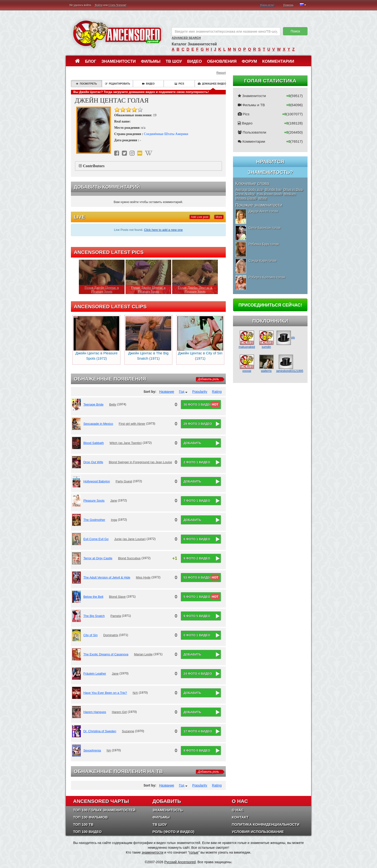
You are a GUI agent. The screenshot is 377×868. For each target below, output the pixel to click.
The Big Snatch (94, 616)
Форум (249, 61)
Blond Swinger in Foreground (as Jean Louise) (141, 462)
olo (286, 338)
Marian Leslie (143, 654)
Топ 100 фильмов (90, 817)
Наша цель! (267, 5)
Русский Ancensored (180, 862)
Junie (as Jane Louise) (130, 539)
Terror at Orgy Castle (98, 558)
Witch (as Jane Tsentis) (126, 443)
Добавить (192, 443)
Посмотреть (86, 84)
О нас (238, 810)
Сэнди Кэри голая (262, 261)
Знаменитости (119, 61)
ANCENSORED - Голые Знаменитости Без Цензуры (117, 34)
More (219, 217)
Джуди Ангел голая (263, 211)
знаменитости (152, 852)
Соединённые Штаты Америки (166, 134)
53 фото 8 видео (198, 577)
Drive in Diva (293, 190)
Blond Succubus (129, 558)
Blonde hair (273, 190)
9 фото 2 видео (197, 558)
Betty (113, 404)
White (263, 198)
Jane (113, 501)
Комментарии (278, 61)
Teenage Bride (94, 404)
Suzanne (128, 731)
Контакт (240, 817)
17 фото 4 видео (198, 731)
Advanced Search (186, 38)
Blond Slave (117, 597)
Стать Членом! (117, 5)
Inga (114, 520)
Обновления (222, 61)
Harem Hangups (95, 712)
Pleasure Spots (94, 501)
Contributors (94, 166)
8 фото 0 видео (197, 750)
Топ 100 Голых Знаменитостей (104, 810)
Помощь (288, 5)
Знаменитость (168, 810)
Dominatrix (111, 635)
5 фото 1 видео (197, 597)
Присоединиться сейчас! (270, 305)
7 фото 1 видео (197, 501)
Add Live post (200, 217)
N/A (135, 693)
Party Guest (124, 481)
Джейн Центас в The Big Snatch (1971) (148, 338)
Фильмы (151, 61)
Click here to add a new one (163, 230)
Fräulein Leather (95, 674)
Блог (91, 61)
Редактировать (118, 84)
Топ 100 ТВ (83, 824)
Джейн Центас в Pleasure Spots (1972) (96, 338)
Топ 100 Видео (87, 832)
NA (109, 750)
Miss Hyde (143, 577)
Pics (179, 84)
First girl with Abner (132, 424)
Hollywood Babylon (97, 481)
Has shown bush (270, 194)
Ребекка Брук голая (264, 244)
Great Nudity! (245, 194)
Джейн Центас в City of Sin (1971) (200, 338)
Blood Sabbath (94, 443)
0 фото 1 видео (197, 635)
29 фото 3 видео (198, 424)
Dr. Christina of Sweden (100, 731)
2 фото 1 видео (197, 462)
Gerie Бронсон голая (265, 228)
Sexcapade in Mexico (98, 424)
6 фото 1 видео (197, 539)
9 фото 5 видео (197, 616)
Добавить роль (208, 379)
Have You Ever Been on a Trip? (105, 693)
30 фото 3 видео (198, 404)
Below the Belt (93, 597)
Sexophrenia (92, 750)
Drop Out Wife (93, 462)
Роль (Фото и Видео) (173, 832)
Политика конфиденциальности (266, 824)
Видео (194, 61)
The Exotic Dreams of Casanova (106, 654)
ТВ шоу (174, 61)
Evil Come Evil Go (96, 539)
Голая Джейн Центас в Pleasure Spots (102, 289)
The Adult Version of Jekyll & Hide (107, 577)
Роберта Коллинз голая (267, 277)
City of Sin (91, 635)
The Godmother (94, 520)
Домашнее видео (212, 84)
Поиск (295, 31)
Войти (99, 5)
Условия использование (258, 832)
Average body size (249, 190)
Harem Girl (119, 712)
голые (194, 852)
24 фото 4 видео (198, 674)
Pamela (116, 616)
